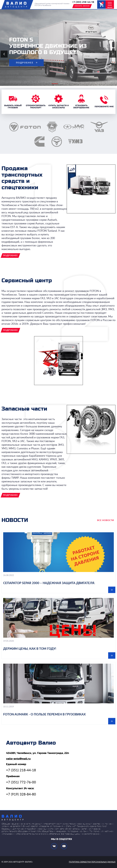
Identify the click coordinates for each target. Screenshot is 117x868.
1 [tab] (53, 85)
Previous (4, 54)
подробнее (25, 63)
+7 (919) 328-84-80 (21, 794)
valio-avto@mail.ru (18, 759)
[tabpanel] (58, 48)
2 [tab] (61, 85)
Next (113, 54)
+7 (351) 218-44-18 (83, 2)
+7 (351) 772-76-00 (21, 782)
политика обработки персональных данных (92, 862)
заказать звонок (82, 6)
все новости (106, 520)
